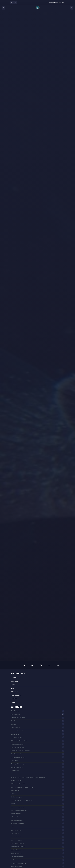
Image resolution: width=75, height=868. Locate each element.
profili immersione (16, 860)
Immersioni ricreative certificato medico (22, 787)
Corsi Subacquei (15, 711)
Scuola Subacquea (16, 814)
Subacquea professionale (18, 784)
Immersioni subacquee (17, 774)
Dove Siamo (14, 699)
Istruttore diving (15, 790)
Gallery (13, 685)
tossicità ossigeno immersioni (19, 810)
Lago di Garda (15, 771)
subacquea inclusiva (17, 817)
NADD (13, 827)
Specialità (14, 724)
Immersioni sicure (16, 837)
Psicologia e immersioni (17, 843)
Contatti (13, 702)
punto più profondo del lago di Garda (21, 800)
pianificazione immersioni (18, 850)
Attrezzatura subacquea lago (19, 741)
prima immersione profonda (19, 863)
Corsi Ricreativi (15, 721)
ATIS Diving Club (18, 674)
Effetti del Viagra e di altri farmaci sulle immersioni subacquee (28, 777)
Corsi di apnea (15, 734)
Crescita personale (16, 727)
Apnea (13, 804)
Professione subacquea (17, 823)
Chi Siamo (14, 678)
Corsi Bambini (15, 833)
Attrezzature (15, 692)
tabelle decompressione (18, 857)
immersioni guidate (16, 840)
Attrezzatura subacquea (18, 744)
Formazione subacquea (17, 747)
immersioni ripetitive (17, 867)
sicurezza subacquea (17, 767)
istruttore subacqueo (17, 820)
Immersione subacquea (17, 807)
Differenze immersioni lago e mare (21, 751)
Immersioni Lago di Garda (18, 731)
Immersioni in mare (16, 830)
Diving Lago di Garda (17, 737)
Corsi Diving (17, 707)
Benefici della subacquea (18, 757)
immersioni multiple (17, 853)
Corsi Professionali (16, 754)
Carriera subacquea (16, 797)
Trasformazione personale (18, 847)
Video (13, 688)
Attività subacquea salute (18, 718)
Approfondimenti (16, 695)
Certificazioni (15, 681)
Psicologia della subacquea (18, 764)
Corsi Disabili (15, 761)
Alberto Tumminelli (16, 780)
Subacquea (14, 794)
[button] (12, 2)
